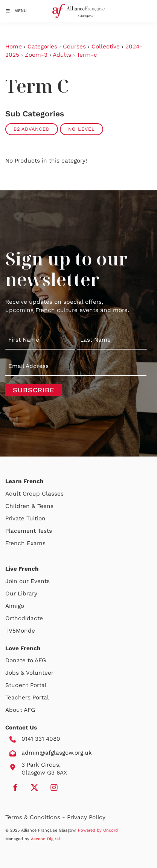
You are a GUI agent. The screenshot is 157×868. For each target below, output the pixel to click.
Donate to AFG (26, 660)
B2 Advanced (32, 129)
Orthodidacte (24, 618)
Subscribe (34, 390)
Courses (74, 47)
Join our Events (27, 581)
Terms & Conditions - (36, 817)
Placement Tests (29, 531)
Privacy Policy (86, 817)
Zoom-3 (36, 55)
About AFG (20, 710)
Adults (62, 55)
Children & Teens (29, 506)
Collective (106, 47)
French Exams (25, 543)
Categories (42, 47)
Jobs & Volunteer (29, 673)
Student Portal (26, 685)
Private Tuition (25, 518)
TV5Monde (20, 631)
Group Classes (43, 494)
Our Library (21, 594)
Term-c (87, 55)
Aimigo (15, 606)
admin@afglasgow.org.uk (57, 753)
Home (14, 47)
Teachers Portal (27, 698)
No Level (82, 129)
